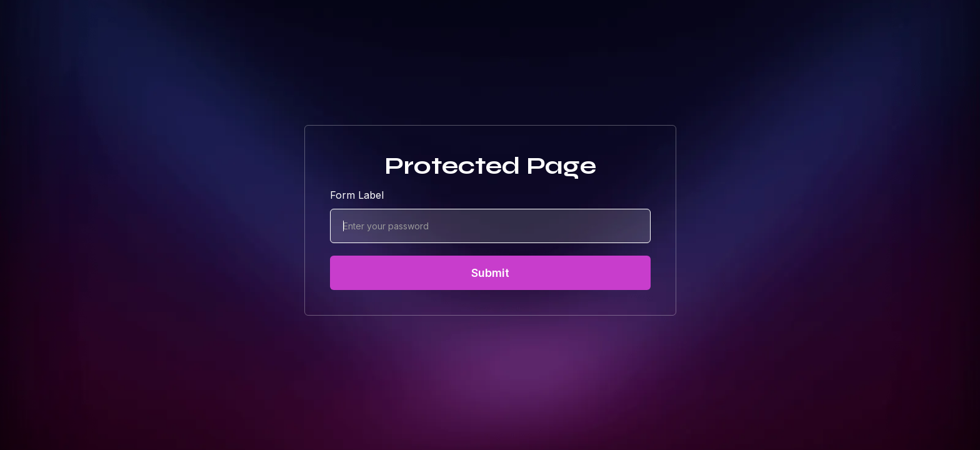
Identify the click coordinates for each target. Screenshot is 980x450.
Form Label (357, 195)
